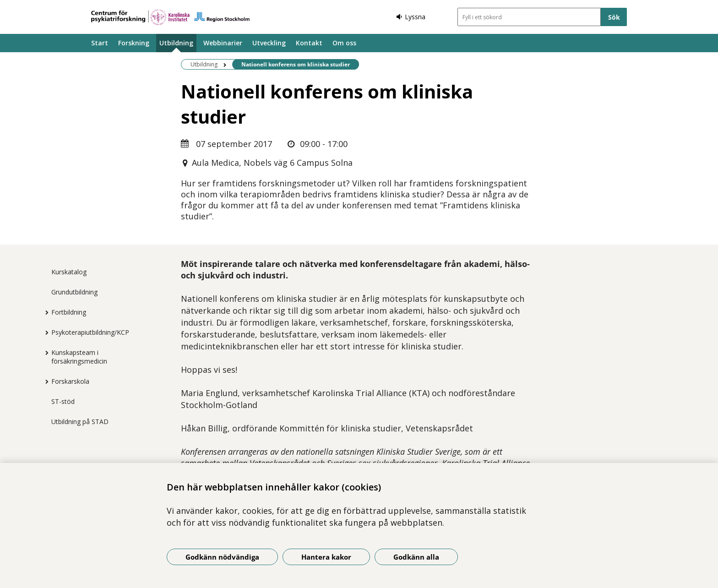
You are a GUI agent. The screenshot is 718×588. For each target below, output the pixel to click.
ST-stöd (63, 401)
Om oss (344, 43)
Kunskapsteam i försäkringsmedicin (79, 357)
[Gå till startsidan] (170, 17)
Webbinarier (223, 43)
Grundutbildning (74, 292)
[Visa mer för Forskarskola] (44, 381)
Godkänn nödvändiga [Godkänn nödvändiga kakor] (222, 557)
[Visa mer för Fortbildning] (44, 312)
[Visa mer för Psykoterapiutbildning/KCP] (44, 332)
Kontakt (309, 43)
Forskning (134, 43)
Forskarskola (70, 381)
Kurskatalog (69, 272)
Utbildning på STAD (80, 422)
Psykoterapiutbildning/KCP (90, 332)
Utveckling (269, 43)
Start (100, 43)
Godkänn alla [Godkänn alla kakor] (416, 557)
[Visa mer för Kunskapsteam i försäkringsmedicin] (44, 353)
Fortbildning (69, 312)
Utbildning (176, 43)
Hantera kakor (326, 557)
